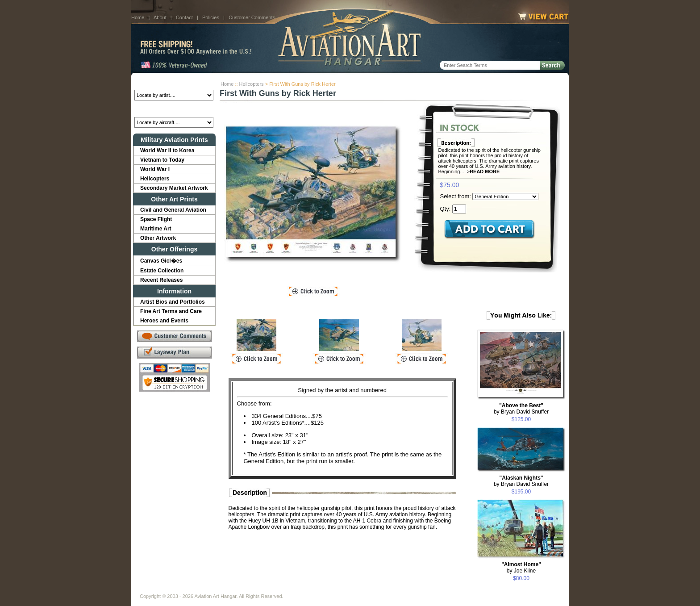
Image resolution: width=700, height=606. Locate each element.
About (160, 17)
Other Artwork (158, 238)
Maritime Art (156, 229)
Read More (485, 171)
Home (138, 17)
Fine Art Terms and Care (171, 311)
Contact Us (207, 589)
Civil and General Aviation (173, 210)
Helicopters (252, 84)
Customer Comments (252, 17)
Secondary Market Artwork (174, 188)
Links (296, 589)
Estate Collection (162, 271)
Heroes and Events (164, 321)
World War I (155, 169)
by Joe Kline (521, 568)
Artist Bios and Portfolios (173, 302)
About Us (174, 589)
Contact (184, 17)
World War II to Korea (167, 150)
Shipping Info (327, 589)
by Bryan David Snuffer (521, 409)
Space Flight (156, 219)
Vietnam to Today (162, 160)
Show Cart (420, 589)
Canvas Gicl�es (161, 261)
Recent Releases (161, 280)
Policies (211, 17)
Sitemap (389, 589)
